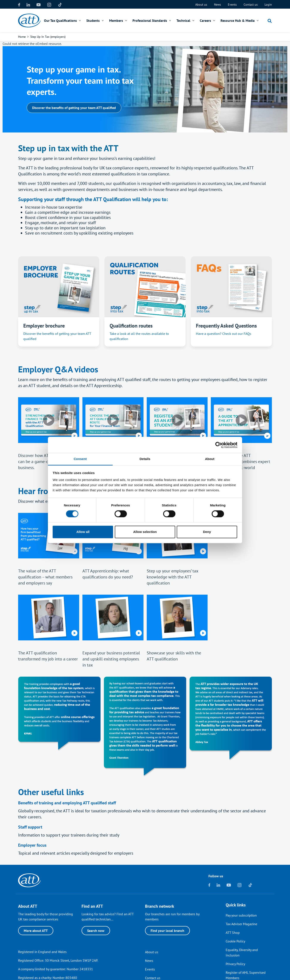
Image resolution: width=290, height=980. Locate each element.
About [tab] (210, 459)
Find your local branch (167, 931)
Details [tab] (145, 459)
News (217, 5)
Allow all (83, 532)
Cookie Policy (235, 941)
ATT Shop (233, 933)
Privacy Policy (235, 964)
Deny (207, 532)
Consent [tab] (80, 459)
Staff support (30, 827)
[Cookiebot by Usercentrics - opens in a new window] (218, 445)
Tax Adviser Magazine (241, 924)
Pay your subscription (241, 915)
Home (22, 37)
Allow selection (145, 532)
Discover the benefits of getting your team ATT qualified (74, 108)
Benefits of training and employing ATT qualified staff (67, 803)
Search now (96, 931)
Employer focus (32, 845)
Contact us (251, 5)
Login (268, 5)
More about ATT (36, 931)
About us (201, 5)
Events (232, 5)
